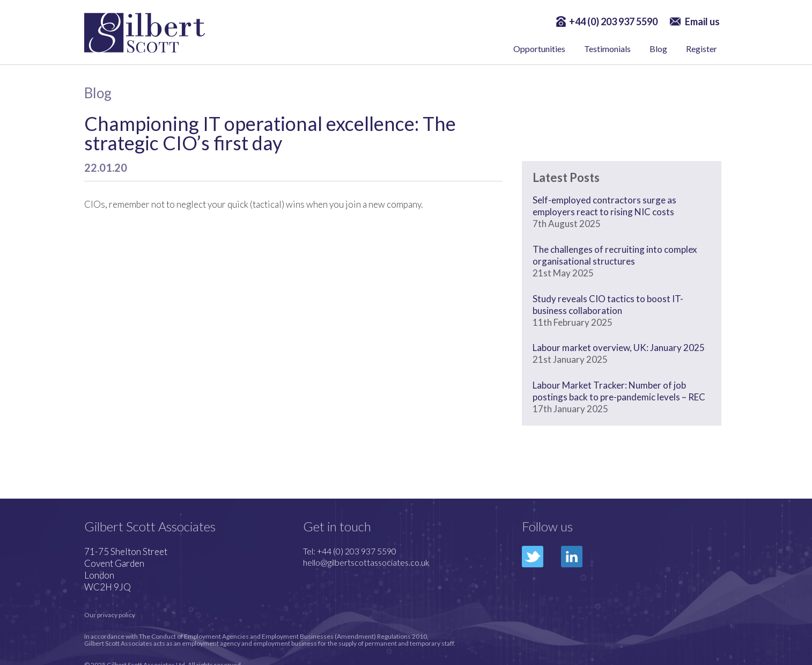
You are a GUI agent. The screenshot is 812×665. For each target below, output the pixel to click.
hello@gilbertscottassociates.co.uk (366, 562)
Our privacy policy (110, 615)
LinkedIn (572, 557)
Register (702, 49)
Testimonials (607, 49)
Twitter (533, 557)
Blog (658, 49)
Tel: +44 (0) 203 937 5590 (350, 551)
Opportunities (539, 49)
